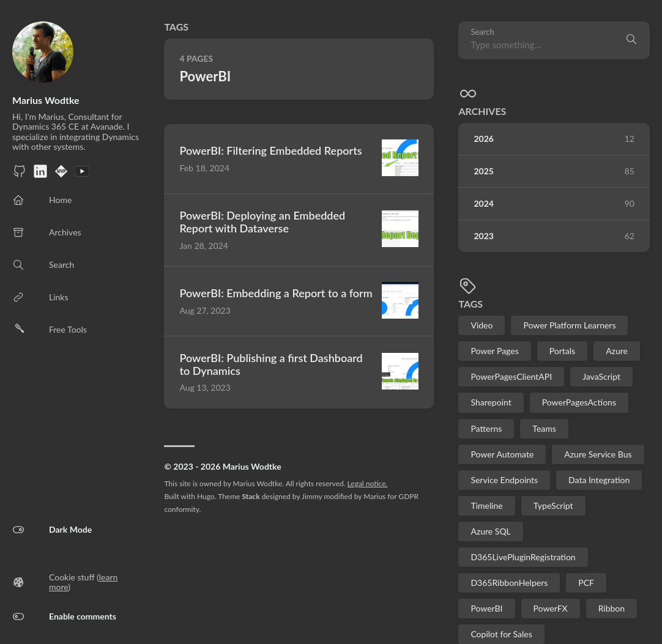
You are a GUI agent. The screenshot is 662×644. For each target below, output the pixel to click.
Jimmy (312, 496)
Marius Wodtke (46, 100)
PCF (586, 583)
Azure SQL (490, 531)
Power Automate (502, 454)
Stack (251, 496)
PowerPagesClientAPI (511, 376)
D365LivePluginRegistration (523, 557)
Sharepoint (491, 402)
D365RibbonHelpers (509, 583)
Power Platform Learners (569, 325)
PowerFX (551, 608)
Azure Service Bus (598, 454)
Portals (562, 351)
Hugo (206, 496)
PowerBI (486, 608)
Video (482, 325)
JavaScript (601, 376)
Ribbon (612, 608)
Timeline (486, 505)
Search (482, 32)
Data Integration (599, 480)
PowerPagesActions (579, 402)
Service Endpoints (504, 480)
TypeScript (553, 505)
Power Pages (494, 351)
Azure (617, 351)
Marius (374, 496)
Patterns (486, 428)
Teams (544, 428)
